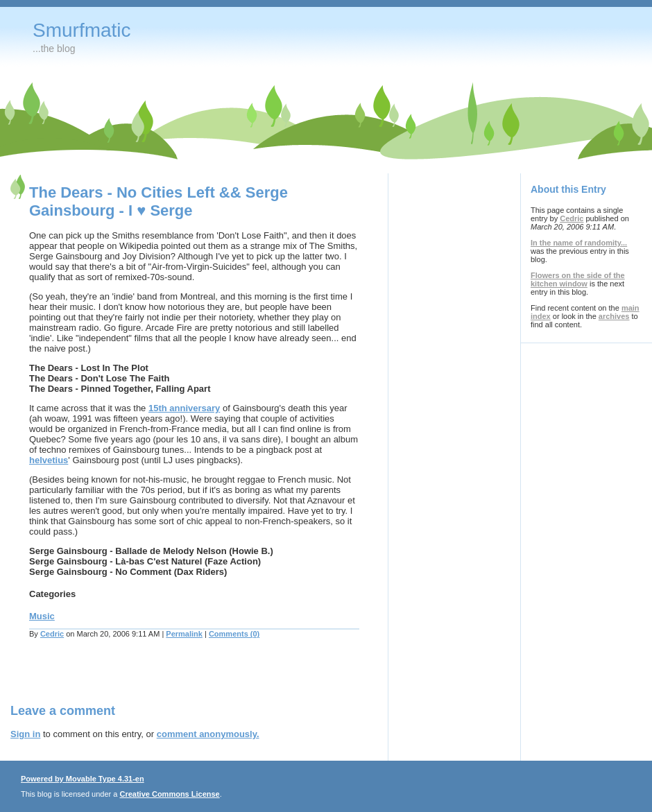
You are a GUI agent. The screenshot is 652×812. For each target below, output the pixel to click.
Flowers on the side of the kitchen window (578, 279)
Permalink (184, 634)
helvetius (49, 460)
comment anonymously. (208, 734)
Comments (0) (234, 634)
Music (42, 616)
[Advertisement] (173, 680)
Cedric (52, 634)
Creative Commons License (169, 794)
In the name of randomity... (579, 243)
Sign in (25, 734)
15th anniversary (184, 408)
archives (614, 316)
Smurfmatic (82, 30)
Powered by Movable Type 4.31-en (83, 779)
